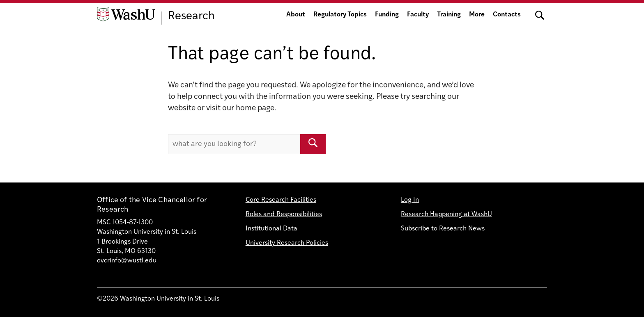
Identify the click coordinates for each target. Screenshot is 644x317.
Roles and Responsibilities (284, 214)
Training (449, 15)
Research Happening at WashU (446, 214)
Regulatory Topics (340, 15)
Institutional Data (271, 229)
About (296, 15)
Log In (410, 200)
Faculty (418, 15)
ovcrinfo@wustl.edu (127, 261)
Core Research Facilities (281, 200)
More (477, 15)
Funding (387, 15)
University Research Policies (287, 243)
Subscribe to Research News (443, 229)
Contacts (507, 15)
